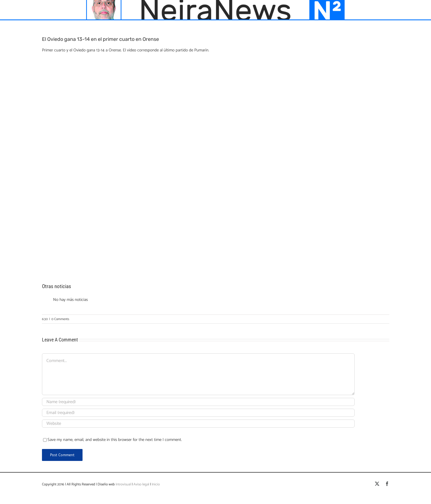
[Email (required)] (198, 413)
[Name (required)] (198, 402)
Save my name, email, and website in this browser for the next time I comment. (115, 440)
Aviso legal (141, 484)
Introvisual (123, 484)
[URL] (198, 424)
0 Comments (60, 319)
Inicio (156, 484)
